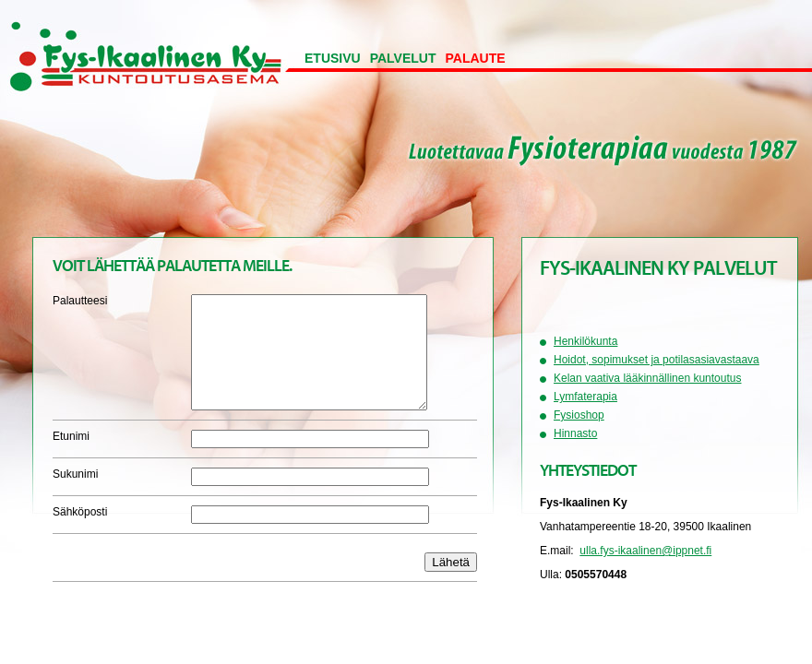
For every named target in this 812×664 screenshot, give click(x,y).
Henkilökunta (585, 341)
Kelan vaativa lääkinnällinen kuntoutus (647, 378)
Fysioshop (579, 415)
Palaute (476, 58)
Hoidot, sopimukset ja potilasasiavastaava (657, 360)
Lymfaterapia (585, 397)
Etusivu (333, 58)
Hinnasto (575, 433)
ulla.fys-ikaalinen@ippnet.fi (645, 551)
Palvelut (403, 58)
